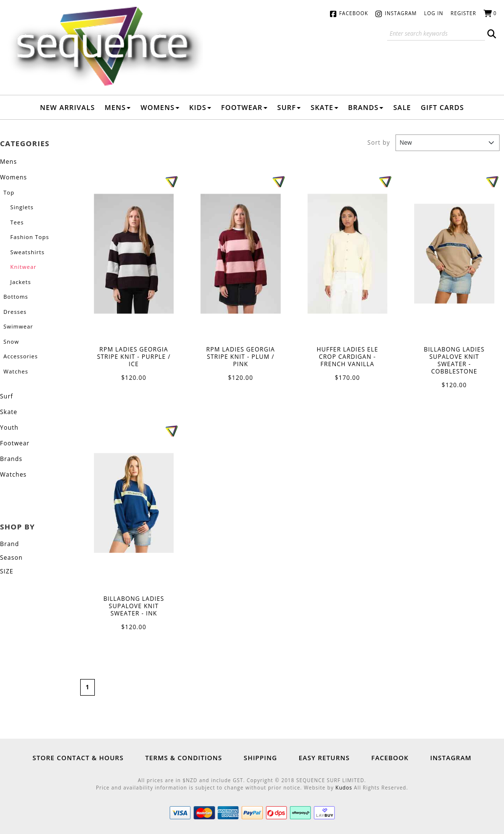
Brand (10, 544)
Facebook (354, 13)
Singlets (22, 207)
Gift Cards (442, 107)
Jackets (21, 282)
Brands (366, 107)
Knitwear (23, 267)
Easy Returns (324, 758)
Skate (324, 107)
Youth (9, 428)
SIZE (7, 571)
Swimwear (18, 326)
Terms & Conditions (184, 758)
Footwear (244, 107)
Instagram (401, 13)
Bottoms (16, 296)
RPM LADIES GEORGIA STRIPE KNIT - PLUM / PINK (241, 254)
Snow (11, 341)
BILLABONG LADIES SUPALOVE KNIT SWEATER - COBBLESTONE (454, 254)
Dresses (15, 312)
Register (464, 13)
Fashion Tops (30, 237)
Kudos (344, 788)
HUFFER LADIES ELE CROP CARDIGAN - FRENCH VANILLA (348, 254)
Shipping (260, 758)
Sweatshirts (27, 252)
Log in (434, 13)
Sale (402, 107)
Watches (16, 371)
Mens (118, 107)
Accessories (21, 356)
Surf (289, 107)
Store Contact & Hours (78, 758)
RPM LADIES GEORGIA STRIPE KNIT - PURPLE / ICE (134, 254)
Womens (160, 107)
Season (11, 558)
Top (9, 192)
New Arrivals (67, 107)
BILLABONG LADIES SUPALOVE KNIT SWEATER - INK (134, 503)
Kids (200, 107)
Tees (17, 222)
